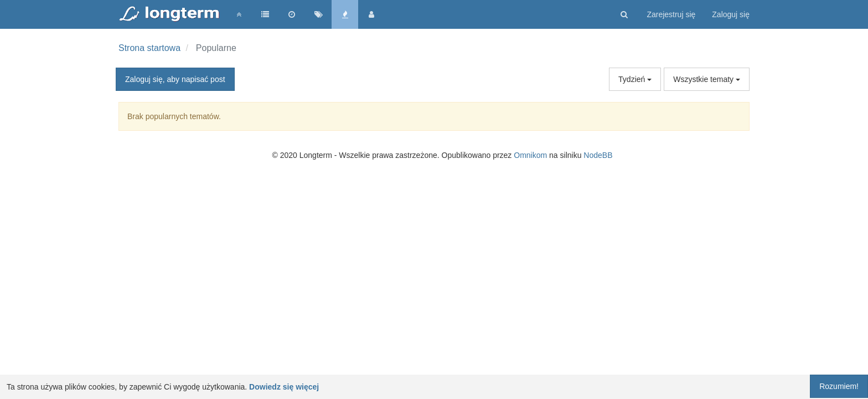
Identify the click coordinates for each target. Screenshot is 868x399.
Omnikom (530, 155)
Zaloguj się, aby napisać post (175, 79)
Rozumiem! (839, 386)
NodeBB (598, 155)
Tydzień (635, 79)
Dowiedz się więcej (284, 387)
